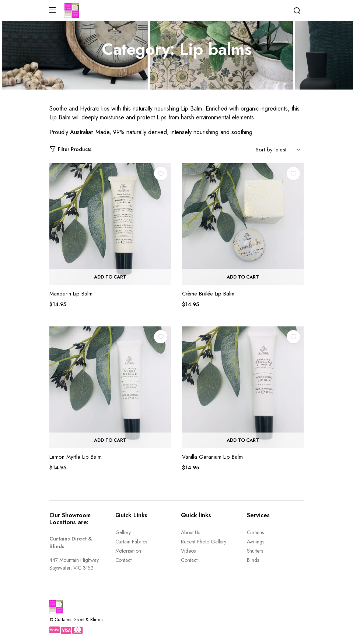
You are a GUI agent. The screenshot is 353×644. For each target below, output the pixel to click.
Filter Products (70, 149)
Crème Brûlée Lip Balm (208, 294)
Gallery (123, 532)
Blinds (253, 560)
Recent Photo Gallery (204, 542)
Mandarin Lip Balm (71, 294)
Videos (188, 551)
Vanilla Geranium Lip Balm (212, 457)
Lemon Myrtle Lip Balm (76, 457)
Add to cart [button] (110, 277)
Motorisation (128, 551)
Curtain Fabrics (131, 542)
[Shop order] (280, 149)
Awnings (256, 542)
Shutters (255, 551)
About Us (191, 532)
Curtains (256, 532)
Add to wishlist (161, 174)
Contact (124, 560)
